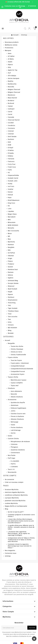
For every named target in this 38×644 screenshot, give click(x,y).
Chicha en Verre (16, 352)
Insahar (11, 189)
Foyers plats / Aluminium (20, 363)
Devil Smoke (12, 137)
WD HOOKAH (12, 328)
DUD (9, 142)
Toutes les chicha (17, 346)
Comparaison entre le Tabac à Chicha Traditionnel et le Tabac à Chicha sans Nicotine (21, 540)
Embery (10, 156)
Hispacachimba (13, 175)
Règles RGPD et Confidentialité (16, 506)
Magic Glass (12, 214)
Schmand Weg (13, 281)
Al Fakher (11, 56)
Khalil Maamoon (14, 200)
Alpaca (10, 65)
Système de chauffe (18, 403)
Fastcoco (11, 161)
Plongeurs (14, 447)
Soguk (10, 292)
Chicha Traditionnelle (18, 355)
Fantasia (11, 159)
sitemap (8, 556)
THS (9, 305)
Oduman (11, 256)
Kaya (10, 197)
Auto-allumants (16, 391)
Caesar (10, 106)
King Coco (11, 203)
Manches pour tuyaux (19, 380)
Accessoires (12, 400)
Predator (11, 264)
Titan (10, 314)
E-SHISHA (14, 467)
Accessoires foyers (18, 374)
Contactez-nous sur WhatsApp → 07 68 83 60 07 (19, 7)
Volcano (11, 325)
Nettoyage (14, 422)
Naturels (14, 394)
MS (9, 236)
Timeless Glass (13, 311)
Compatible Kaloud (18, 366)
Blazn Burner (12, 98)
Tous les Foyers (16, 360)
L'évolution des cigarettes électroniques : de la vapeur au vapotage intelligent (19, 533)
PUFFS (13, 464)
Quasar (10, 267)
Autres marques (14, 78)
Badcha (11, 81)
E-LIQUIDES (15, 461)
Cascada (11, 117)
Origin (10, 258)
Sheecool (11, 286)
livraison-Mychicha (12, 490)
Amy (9, 67)
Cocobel (11, 123)
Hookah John (13, 181)
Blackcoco (12, 95)
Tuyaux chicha (13, 377)
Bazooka (11, 87)
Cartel (10, 112)
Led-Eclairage (16, 430)
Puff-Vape (11, 458)
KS (9, 206)
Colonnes (14, 444)
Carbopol (11, 109)
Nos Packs (12, 455)
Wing (10, 330)
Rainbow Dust (13, 269)
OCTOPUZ (11, 253)
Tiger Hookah (13, 308)
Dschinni (11, 139)
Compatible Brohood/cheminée (22, 369)
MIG (9, 220)
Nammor (11, 245)
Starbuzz (11, 297)
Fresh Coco (12, 167)
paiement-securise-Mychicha (15, 501)
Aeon (10, 53)
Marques (8, 50)
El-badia (11, 153)
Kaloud (10, 195)
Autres (13, 433)
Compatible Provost (18, 371)
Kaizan (10, 192)
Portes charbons (17, 427)
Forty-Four (12, 164)
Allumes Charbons (17, 419)
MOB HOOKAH (13, 225)
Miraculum (12, 222)
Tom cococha (13, 317)
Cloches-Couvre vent (18, 414)
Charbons (11, 388)
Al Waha (11, 59)
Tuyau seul (15, 385)
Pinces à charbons (17, 416)
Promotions (9, 48)
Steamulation (13, 300)
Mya (9, 239)
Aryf (9, 73)
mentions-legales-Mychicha (15, 492)
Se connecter (10, 479)
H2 (9, 173)
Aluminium (15, 405)
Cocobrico (11, 125)
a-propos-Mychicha (12, 498)
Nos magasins (10, 550)
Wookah (11, 333)
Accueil (7, 340)
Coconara (11, 128)
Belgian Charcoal (14, 89)
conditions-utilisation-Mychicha (16, 495)
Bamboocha (12, 84)
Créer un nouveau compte (14, 482)
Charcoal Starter (14, 120)
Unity (10, 322)
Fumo (10, 170)
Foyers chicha (13, 357)
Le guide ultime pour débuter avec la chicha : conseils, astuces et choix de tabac (21, 527)
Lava (10, 209)
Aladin (10, 62)
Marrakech (12, 217)
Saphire (11, 278)
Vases (13, 425)
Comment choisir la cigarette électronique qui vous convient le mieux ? (20, 546)
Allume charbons (17, 397)
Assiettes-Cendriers (18, 450)
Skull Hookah (13, 289)
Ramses (11, 272)
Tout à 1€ (11, 469)
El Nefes (11, 150)
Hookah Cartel (13, 178)
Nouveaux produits (12, 42)
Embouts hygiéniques (18, 408)
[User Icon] (29, 28)
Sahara (10, 275)
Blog (6, 509)
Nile (9, 250)
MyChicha (11, 242)
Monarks (11, 228)
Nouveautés (12, 472)
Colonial (11, 131)
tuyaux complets (17, 383)
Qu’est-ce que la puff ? (16, 512)
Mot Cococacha (13, 231)
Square (10, 294)
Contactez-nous (11, 553)
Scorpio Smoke (13, 283)
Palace (10, 261)
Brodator (11, 101)
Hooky (10, 184)
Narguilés (11, 343)
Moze (10, 233)
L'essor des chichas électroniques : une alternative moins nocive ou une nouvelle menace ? (21, 521)
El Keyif (10, 148)
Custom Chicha (13, 439)
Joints (13, 411)
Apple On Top (13, 70)
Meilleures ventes (11, 45)
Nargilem (11, 247)
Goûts (10, 436)
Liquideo (11, 211)
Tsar (9, 319)
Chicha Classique (17, 349)
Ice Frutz (11, 186)
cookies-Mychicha (11, 503)
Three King (12, 303)
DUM (9, 145)
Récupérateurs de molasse (20, 442)
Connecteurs (15, 453)
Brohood (11, 103)
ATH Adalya (12, 76)
